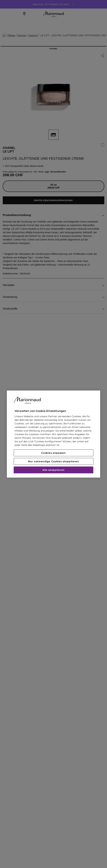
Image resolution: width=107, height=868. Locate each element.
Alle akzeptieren (53, 470)
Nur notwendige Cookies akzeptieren (53, 461)
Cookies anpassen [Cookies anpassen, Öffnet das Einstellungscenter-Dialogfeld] (53, 453)
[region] (53, 434)
